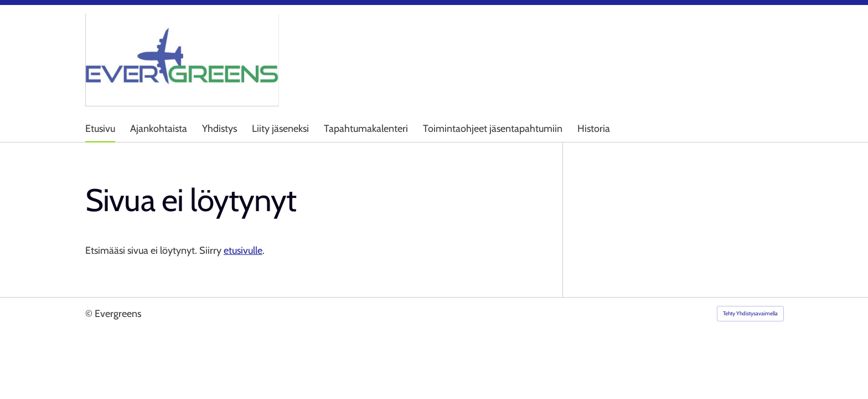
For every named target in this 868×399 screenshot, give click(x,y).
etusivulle (243, 250)
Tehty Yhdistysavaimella (750, 313)
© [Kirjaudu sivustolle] (90, 314)
